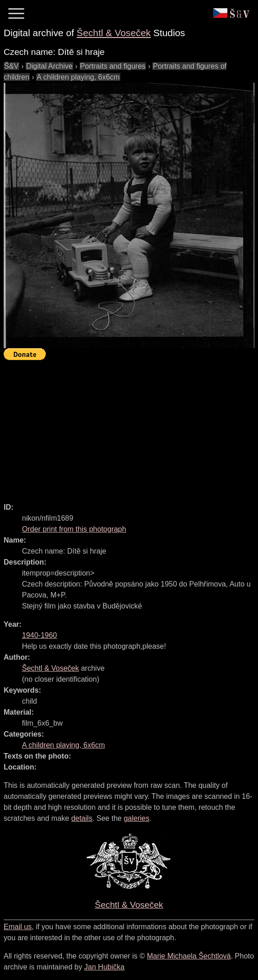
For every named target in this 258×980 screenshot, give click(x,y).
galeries (136, 818)
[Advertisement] (131, 427)
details (82, 818)
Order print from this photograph (74, 529)
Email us (18, 927)
